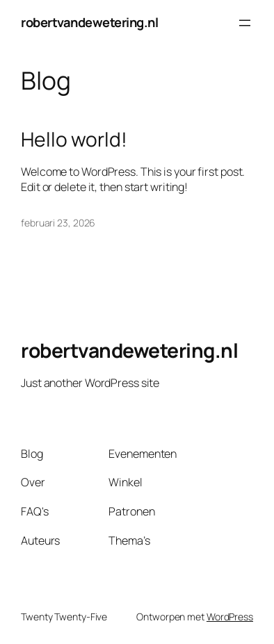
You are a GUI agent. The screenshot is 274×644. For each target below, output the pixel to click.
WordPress (230, 617)
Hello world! (74, 140)
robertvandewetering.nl (89, 22)
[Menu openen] (245, 23)
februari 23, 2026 (58, 223)
